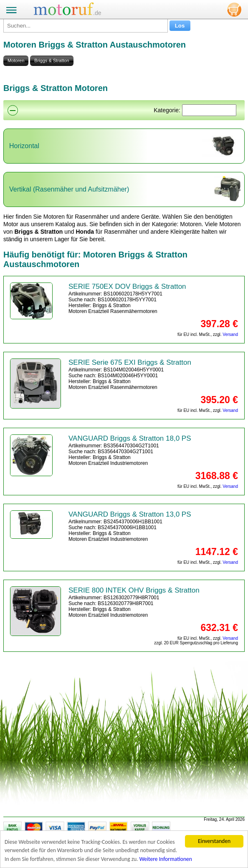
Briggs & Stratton (52, 61)
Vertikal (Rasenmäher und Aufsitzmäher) (69, 189)
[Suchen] (209, 110)
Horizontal (24, 146)
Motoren (16, 61)
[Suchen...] (86, 26)
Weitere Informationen (166, 859)
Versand (230, 334)
